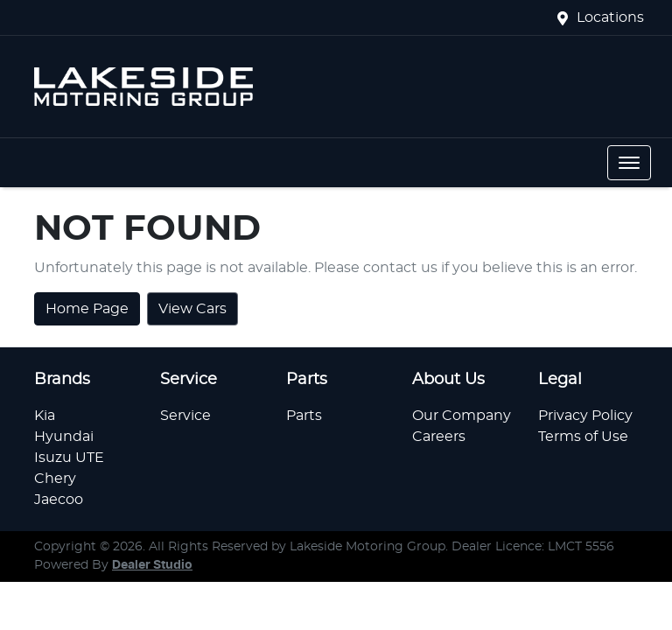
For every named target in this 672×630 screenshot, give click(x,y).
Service (185, 416)
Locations (610, 17)
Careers (439, 437)
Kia (45, 416)
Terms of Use (583, 437)
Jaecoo (59, 500)
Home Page (87, 309)
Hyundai (64, 437)
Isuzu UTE (69, 458)
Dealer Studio (152, 565)
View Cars (192, 309)
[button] (629, 163)
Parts (304, 416)
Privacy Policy (585, 416)
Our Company (462, 416)
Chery (55, 479)
